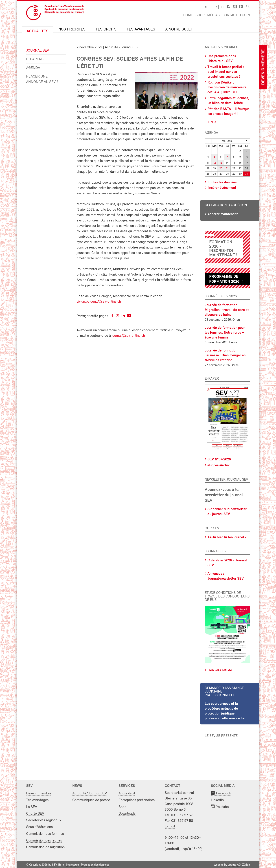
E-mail (170, 826)
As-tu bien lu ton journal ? (227, 537)
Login (245, 15)
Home (188, 15)
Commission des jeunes (44, 840)
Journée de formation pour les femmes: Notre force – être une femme (225, 332)
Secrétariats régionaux (44, 820)
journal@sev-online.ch (128, 336)
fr (215, 7)
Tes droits (106, 30)
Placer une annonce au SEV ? (42, 79)
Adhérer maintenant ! (224, 213)
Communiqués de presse (91, 799)
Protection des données (95, 864)
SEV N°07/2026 (219, 459)
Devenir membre (263, 67)
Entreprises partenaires (137, 799)
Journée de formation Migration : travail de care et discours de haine (227, 309)
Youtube (222, 806)
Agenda (33, 68)
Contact (230, 15)
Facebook (224, 793)
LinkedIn (217, 799)
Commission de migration (45, 846)
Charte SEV (35, 813)
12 (214, 162)
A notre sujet (179, 30)
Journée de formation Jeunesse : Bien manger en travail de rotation (225, 355)
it (223, 7)
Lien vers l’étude (220, 669)
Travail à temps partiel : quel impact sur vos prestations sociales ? (226, 72)
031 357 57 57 (182, 815)
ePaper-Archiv (218, 465)
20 (221, 168)
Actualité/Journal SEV (90, 793)
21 (227, 168)
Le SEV (32, 806)
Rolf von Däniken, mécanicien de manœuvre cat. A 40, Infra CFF (227, 87)
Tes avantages (141, 30)
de (206, 7)
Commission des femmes (45, 833)
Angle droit (127, 793)
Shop (200, 15)
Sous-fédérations (39, 826)
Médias (213, 15)
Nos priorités (72, 30)
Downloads (127, 813)
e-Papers (35, 59)
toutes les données (222, 182)
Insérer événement (222, 187)
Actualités (38, 31)
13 (221, 162)
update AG (234, 864)
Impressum (72, 864)
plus (213, 122)
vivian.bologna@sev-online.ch (99, 302)
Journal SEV (38, 51)
